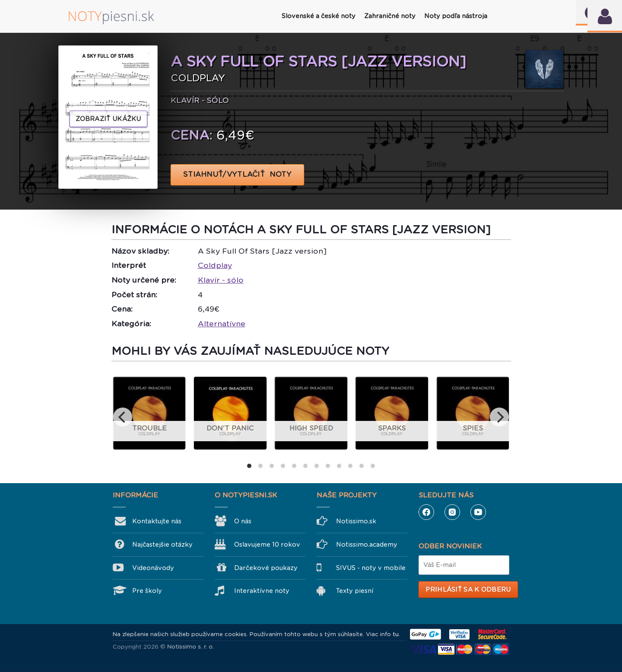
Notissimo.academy (367, 545)
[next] (499, 417)
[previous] (123, 417)
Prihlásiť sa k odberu (468, 589)
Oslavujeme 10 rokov (267, 545)
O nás (243, 521)
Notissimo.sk (356, 521)
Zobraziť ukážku (108, 119)
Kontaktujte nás (157, 521)
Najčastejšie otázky (162, 545)
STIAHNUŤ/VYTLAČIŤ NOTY (237, 174)
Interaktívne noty (262, 591)
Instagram (452, 512)
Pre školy (147, 591)
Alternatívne (222, 324)
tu (396, 634)
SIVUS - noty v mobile (371, 568)
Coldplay (215, 265)
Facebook (426, 512)
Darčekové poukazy (266, 568)
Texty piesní (355, 591)
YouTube (478, 512)
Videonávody (153, 568)
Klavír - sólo (221, 280)
